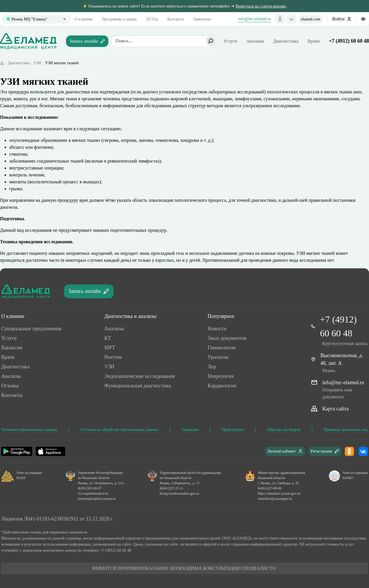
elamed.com (310, 19)
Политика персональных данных (29, 430)
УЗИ (38, 63)
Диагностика (286, 41)
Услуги (9, 338)
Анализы (255, 41)
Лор (212, 367)
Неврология (221, 376)
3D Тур (152, 19)
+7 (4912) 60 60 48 (349, 41)
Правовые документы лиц (346, 430)
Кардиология (222, 386)
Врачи (314, 41)
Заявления (202, 19)
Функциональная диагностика (138, 386)
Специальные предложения (31, 329)
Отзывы (10, 386)
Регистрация (325, 451)
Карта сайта (335, 409)
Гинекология (222, 348)
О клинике (84, 19)
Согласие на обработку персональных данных (119, 430)
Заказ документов (227, 338)
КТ (108, 338)
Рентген (113, 357)
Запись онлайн (87, 41)
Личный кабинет (285, 451)
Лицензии (190, 430)
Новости (217, 329)
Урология (218, 357)
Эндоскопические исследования (140, 376)
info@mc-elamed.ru (254, 19)
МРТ (110, 348)
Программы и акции (119, 19)
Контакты (176, 19)
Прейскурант (233, 430)
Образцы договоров (284, 430)
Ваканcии (12, 348)
